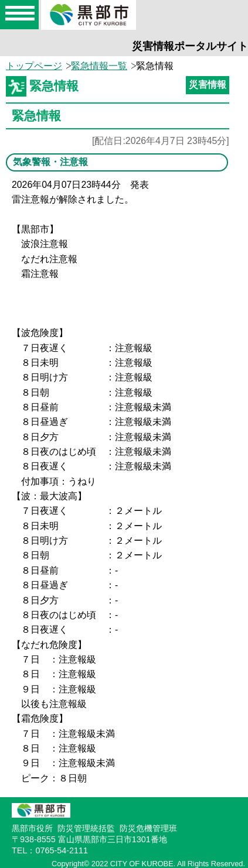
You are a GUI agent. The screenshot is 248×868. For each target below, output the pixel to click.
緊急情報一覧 (99, 66)
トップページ (34, 66)
